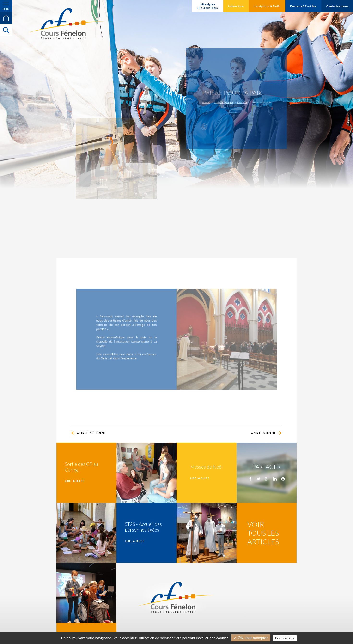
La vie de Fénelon (226, 101)
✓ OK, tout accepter (251, 638)
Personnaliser (285, 638)
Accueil (213, 101)
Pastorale (241, 101)
